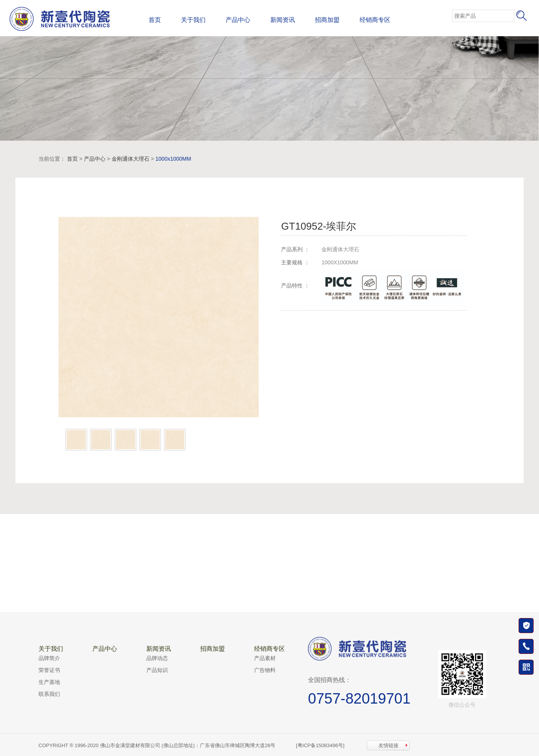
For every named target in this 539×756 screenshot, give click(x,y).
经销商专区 (375, 20)
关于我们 (193, 20)
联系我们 (49, 694)
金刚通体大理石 (131, 159)
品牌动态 (157, 658)
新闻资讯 (283, 20)
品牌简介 (49, 658)
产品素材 (265, 658)
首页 (155, 20)
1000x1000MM (173, 159)
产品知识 (157, 670)
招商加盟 (327, 20)
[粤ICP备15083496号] (320, 745)
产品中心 (238, 20)
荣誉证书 (49, 670)
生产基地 (49, 682)
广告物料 (265, 670)
